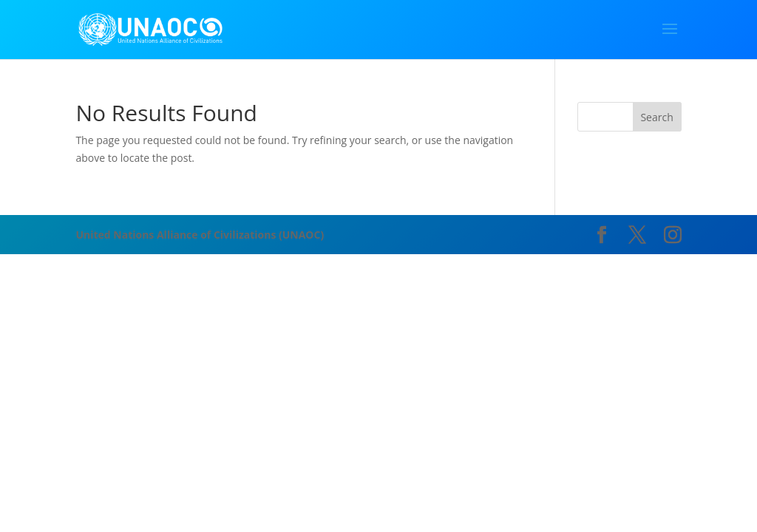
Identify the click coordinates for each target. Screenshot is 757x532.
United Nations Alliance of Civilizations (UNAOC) (200, 235)
